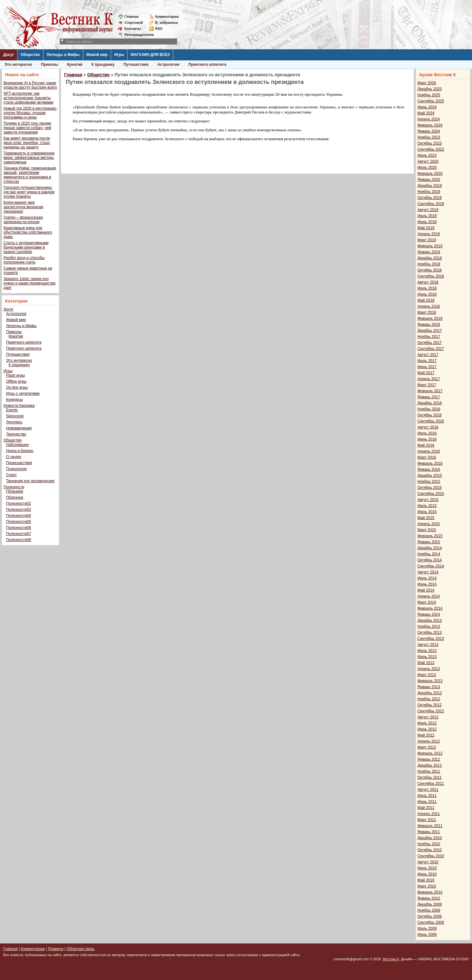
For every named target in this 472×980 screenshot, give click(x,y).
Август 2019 (428, 210)
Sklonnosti (15, 416)
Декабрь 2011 (430, 765)
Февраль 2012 (430, 753)
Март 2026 (427, 83)
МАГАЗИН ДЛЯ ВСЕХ (150, 55)
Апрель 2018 (429, 306)
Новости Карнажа (19, 406)
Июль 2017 (427, 361)
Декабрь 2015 (430, 476)
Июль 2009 (427, 929)
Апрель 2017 (429, 379)
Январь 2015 (429, 542)
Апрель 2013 (429, 669)
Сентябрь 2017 (431, 349)
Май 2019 (426, 228)
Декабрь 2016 (430, 403)
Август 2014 (428, 572)
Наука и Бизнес (20, 451)
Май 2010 (426, 880)
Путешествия (136, 65)
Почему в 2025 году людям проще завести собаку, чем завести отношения (27, 128)
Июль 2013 (427, 651)
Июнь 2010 (427, 874)
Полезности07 (19, 534)
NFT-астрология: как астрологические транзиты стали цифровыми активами (28, 98)
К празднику (103, 65)
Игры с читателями (23, 394)
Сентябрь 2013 (431, 639)
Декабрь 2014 (430, 548)
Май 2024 (426, 113)
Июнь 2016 (427, 439)
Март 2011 (427, 820)
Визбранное (167, 23)
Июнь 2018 (427, 294)
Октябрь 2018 (430, 270)
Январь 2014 (429, 614)
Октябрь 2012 (430, 705)
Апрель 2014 (429, 596)
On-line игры (17, 387)
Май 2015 (426, 518)
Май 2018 (426, 300)
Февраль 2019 (430, 246)
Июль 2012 (427, 723)
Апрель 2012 (429, 741)
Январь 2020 (429, 180)
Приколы (50, 65)
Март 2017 (427, 385)
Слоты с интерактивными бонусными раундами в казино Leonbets (26, 247)
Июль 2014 (427, 578)
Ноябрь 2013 (429, 627)
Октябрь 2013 (430, 633)
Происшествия (19, 463)
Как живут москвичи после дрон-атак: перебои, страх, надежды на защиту (27, 143)
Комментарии (167, 17)
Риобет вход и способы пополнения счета (24, 260)
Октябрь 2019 (430, 198)
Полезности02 (19, 504)
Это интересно (18, 65)
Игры (119, 55)
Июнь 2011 (427, 802)
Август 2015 (428, 500)
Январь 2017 (429, 397)
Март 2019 (427, 240)
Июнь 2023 (427, 155)
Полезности (14, 487)
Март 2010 (427, 886)
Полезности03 (19, 510)
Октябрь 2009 (430, 916)
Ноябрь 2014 (429, 554)
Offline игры (16, 381)
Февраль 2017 (430, 391)
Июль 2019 (427, 216)
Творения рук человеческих (30, 481)
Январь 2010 (429, 898)
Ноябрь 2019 (429, 192)
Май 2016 (426, 445)
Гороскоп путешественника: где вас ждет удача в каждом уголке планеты (29, 192)
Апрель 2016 (429, 451)
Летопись (14, 422)
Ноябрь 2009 (429, 910)
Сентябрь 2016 (431, 421)
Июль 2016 (427, 433)
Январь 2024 (429, 131)
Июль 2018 (427, 288)
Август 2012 (428, 717)
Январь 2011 (429, 832)
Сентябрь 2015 (431, 494)
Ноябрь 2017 (429, 337)
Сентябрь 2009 (431, 922)
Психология (16, 469)
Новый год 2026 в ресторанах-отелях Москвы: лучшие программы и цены (30, 113)
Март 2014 (427, 602)
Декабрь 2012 (430, 693)
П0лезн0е (15, 491)
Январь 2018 (429, 325)
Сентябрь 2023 (431, 149)
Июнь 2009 (427, 935)
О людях (14, 457)
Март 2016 (427, 457)
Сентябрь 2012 (431, 711)
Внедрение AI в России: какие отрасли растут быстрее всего (30, 85)
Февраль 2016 (430, 463)
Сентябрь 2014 (431, 566)
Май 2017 (426, 373)
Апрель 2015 (429, 524)
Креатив (75, 65)
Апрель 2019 (429, 234)
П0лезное (15, 497)
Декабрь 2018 (430, 258)
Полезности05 (19, 522)
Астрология (169, 65)
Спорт (11, 475)
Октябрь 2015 (430, 488)
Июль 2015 (427, 506)
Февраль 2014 (430, 608)
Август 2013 (428, 645)
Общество (30, 55)
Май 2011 (426, 808)
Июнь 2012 (427, 729)
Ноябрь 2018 (429, 264)
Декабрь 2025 (430, 89)
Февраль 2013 (430, 681)
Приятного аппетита (207, 65)
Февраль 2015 (430, 536)
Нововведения (19, 428)
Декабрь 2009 (430, 904)
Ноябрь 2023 (429, 137)
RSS (159, 29)
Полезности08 (19, 540)
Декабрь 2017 (430, 331)
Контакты (133, 29)
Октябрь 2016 (430, 415)
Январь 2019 (429, 252)
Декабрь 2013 (430, 620)
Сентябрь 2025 (431, 101)
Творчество (16, 434)
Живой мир (97, 55)
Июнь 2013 (427, 657)
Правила (56, 949)
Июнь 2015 (427, 512)
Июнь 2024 (427, 107)
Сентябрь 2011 (431, 784)
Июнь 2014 (427, 584)
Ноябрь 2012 (429, 699)
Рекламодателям (137, 35)
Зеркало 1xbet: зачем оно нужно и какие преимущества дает (29, 283)
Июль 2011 (427, 796)
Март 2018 (427, 312)
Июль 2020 (427, 168)
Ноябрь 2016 (429, 409)
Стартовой (134, 23)
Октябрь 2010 (430, 850)
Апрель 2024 (429, 119)
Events (12, 410)
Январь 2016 (429, 469)
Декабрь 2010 (430, 838)
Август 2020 (428, 161)
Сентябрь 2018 (431, 276)
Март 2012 (427, 747)
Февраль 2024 (430, 125)
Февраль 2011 (430, 826)
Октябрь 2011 (430, 778)
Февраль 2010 (430, 892)
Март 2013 (427, 675)
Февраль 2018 (430, 319)
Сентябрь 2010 (431, 856)
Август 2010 (428, 862)
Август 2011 (428, 790)
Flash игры (15, 375)
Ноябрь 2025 (429, 95)
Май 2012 (426, 735)
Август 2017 (428, 355)
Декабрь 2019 (430, 186)
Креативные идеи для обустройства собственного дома (28, 232)
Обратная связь (80, 949)
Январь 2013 (429, 687)
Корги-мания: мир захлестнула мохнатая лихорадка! (23, 207)
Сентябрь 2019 (431, 204)
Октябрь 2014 (430, 560)
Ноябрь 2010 (429, 844)
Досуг (9, 55)
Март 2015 (427, 530)
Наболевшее (17, 445)
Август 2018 (428, 282)
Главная (132, 17)
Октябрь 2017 (430, 343)
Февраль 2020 (430, 174)
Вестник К (391, 959)
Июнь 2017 (427, 367)
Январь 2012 (429, 759)
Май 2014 (426, 590)
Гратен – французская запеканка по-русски (23, 220)
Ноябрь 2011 (429, 771)
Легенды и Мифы (63, 55)
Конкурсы (14, 400)
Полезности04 (19, 516)
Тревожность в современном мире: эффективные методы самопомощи (29, 158)
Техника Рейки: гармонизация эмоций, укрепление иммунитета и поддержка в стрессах (30, 175)
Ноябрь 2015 (429, 482)
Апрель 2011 (429, 814)
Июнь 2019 (427, 222)
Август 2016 (428, 427)
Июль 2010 (427, 868)
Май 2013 (426, 663)
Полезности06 (19, 528)
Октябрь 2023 (430, 143)
